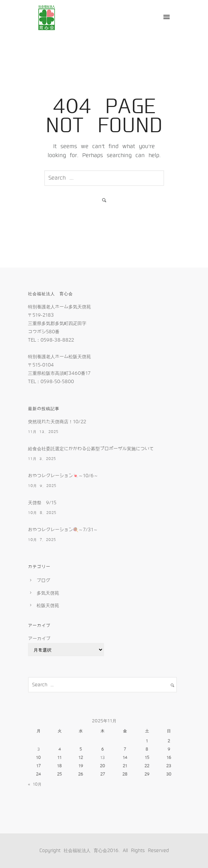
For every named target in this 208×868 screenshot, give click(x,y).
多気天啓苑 (48, 593)
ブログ (43, 581)
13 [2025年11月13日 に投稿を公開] (102, 758)
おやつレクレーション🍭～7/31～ (63, 530)
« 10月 (35, 784)
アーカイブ (39, 639)
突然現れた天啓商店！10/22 (57, 422)
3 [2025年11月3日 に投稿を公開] (39, 749)
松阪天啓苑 (48, 605)
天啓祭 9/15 (42, 503)
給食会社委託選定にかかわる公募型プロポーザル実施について (91, 449)
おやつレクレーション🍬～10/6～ (63, 476)
